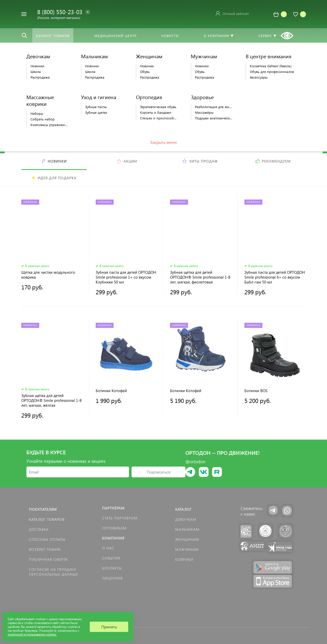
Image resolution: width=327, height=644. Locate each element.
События (111, 558)
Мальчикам (187, 529)
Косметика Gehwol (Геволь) (271, 66)
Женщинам (187, 539)
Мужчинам (187, 549)
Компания (113, 538)
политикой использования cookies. (32, 634)
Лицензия (112, 578)
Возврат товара (45, 549)
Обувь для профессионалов (272, 72)
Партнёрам (113, 508)
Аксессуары (259, 77)
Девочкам (186, 519)
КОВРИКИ (184, 559)
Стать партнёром (120, 518)
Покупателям (43, 509)
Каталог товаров (47, 519)
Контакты (112, 568)
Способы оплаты (47, 539)
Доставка (39, 529)
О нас (108, 548)
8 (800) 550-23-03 (60, 12)
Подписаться (158, 472)
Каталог (184, 509)
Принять (109, 627)
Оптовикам (114, 528)
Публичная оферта (48, 559)
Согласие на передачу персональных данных (53, 572)
